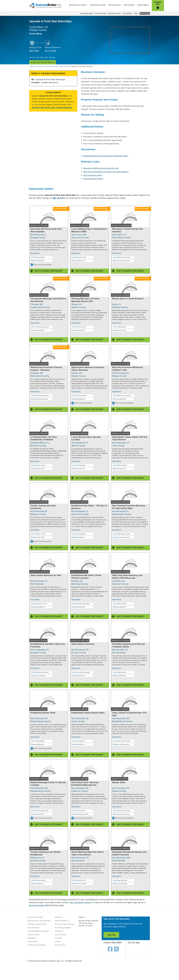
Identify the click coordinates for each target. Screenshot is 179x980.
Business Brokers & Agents (38, 931)
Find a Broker (129, 5)
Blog (136, 13)
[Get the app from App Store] (140, 954)
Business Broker (37, 905)
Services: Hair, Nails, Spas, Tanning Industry (52, 107)
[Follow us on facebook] (110, 949)
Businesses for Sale (77, 5)
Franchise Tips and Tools (64, 924)
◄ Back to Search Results (43, 62)
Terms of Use (60, 945)
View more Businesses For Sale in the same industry (106, 172)
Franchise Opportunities (37, 924)
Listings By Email (87, 13)
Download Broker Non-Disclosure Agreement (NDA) (106, 156)
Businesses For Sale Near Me (39, 921)
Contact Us (59, 931)
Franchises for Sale (98, 5)
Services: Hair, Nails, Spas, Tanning (42, 57)
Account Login (60, 935)
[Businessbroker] (45, 5)
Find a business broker (93, 179)
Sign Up (111, 935)
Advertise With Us (62, 921)
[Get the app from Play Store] (140, 971)
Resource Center (115, 13)
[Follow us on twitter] (116, 949)
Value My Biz (127, 13)
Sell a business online (93, 175)
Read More (35, 253)
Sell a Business (115, 5)
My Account (145, 13)
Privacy (58, 941)
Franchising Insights (63, 928)
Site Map (58, 938)
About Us (58, 917)
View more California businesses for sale (101, 168)
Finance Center (101, 13)
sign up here (58, 198)
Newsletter (32, 938)
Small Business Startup (37, 945)
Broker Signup (143, 5)
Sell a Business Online (80, 902)
